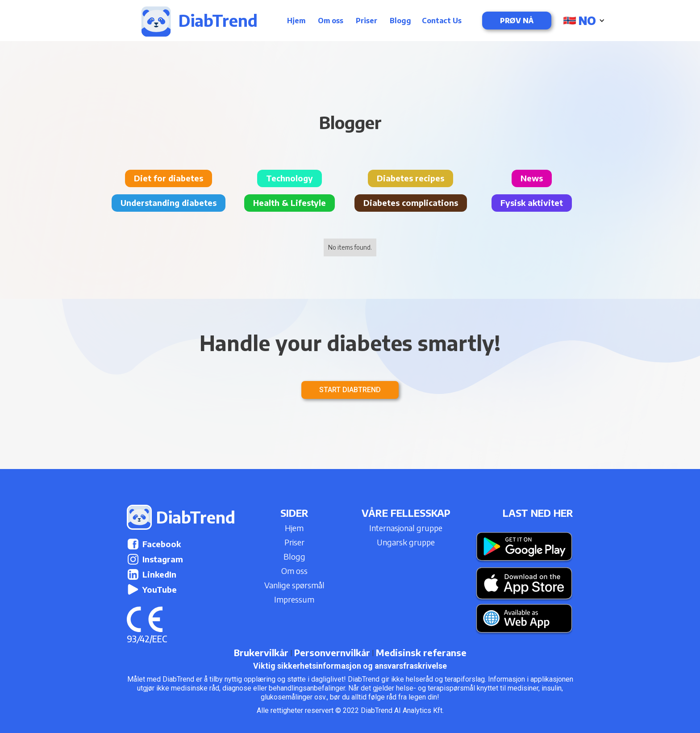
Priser (367, 21)
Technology (290, 178)
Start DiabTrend (350, 390)
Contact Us (442, 21)
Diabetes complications (411, 203)
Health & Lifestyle (290, 203)
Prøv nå (517, 21)
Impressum (294, 599)
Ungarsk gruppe (406, 542)
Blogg (400, 21)
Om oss (331, 21)
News (532, 178)
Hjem (296, 21)
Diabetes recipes (410, 178)
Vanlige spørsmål (294, 585)
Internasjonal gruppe (406, 528)
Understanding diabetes (169, 203)
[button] (585, 21)
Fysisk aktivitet (532, 203)
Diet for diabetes (169, 178)
